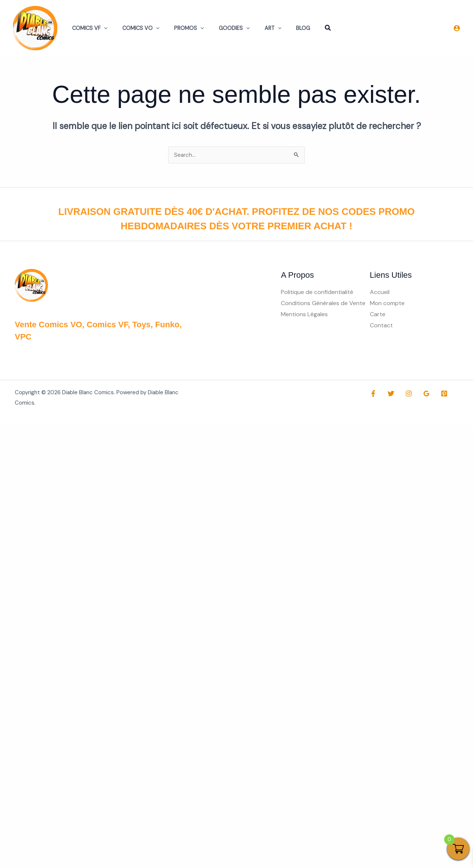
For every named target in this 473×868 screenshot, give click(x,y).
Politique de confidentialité (317, 292)
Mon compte (387, 303)
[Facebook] (373, 394)
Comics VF (88, 28)
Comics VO (135, 28)
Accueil (380, 292)
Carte (378, 315)
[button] (102, 28)
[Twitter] (389, 394)
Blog (280, 28)
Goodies (220, 28)
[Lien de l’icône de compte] (457, 28)
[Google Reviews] (421, 394)
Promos (179, 28)
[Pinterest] (437, 394)
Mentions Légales (304, 315)
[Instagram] (405, 394)
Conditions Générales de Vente (323, 303)
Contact (381, 326)
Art (254, 28)
